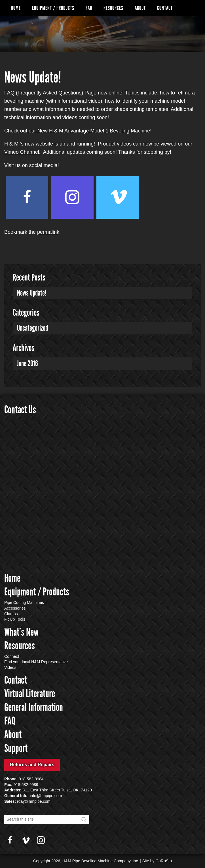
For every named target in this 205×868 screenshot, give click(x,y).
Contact (165, 8)
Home (16, 8)
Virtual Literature (30, 694)
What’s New (21, 632)
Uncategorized (32, 328)
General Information (34, 707)
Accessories (15, 608)
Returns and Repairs (32, 765)
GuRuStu (164, 861)
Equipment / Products (53, 8)
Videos (10, 667)
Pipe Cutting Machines (24, 602)
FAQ (89, 8)
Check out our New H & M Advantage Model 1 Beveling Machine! (78, 131)
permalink (48, 232)
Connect (12, 656)
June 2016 (28, 364)
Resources (113, 8)
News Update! (32, 293)
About (140, 8)
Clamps (11, 614)
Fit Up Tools (15, 619)
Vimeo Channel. (22, 152)
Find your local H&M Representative (36, 662)
